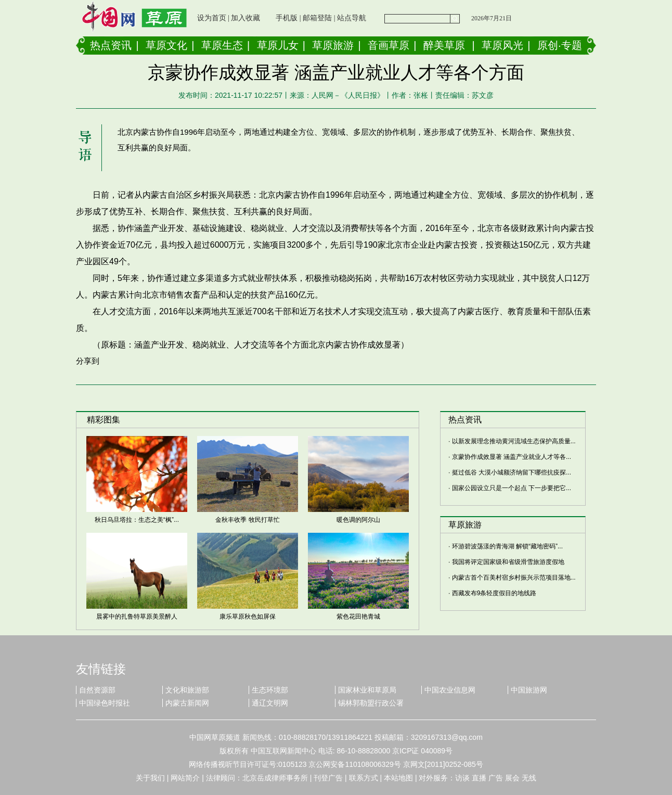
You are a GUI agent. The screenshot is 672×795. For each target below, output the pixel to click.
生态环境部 (270, 690)
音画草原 (389, 45)
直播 (479, 778)
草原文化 (166, 45)
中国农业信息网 (450, 690)
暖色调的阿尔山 (358, 520)
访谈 (462, 778)
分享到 (88, 361)
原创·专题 (560, 45)
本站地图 (398, 778)
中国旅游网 (529, 690)
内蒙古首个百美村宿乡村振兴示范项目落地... (514, 578)
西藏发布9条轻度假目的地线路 (494, 593)
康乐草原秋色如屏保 (248, 617)
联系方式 (364, 778)
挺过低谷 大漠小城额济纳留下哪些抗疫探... (512, 472)
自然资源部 (97, 690)
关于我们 (150, 778)
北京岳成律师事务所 (275, 778)
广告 (496, 778)
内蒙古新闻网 (187, 703)
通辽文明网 (270, 703)
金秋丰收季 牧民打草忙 (247, 520)
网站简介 (185, 778)
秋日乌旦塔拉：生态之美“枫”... (137, 520)
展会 (512, 778)
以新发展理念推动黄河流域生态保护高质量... (514, 441)
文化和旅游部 (187, 690)
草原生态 (222, 45)
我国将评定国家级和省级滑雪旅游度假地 (508, 562)
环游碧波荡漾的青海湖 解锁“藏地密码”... (507, 546)
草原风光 (502, 45)
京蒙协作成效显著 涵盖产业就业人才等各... (512, 457)
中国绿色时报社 (105, 703)
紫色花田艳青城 (358, 617)
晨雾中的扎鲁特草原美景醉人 (137, 617)
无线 (529, 778)
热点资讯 (111, 45)
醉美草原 (444, 45)
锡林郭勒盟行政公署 (371, 703)
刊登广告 (328, 778)
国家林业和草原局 (367, 690)
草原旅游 (333, 45)
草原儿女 (278, 45)
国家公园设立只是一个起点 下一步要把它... (512, 488)
